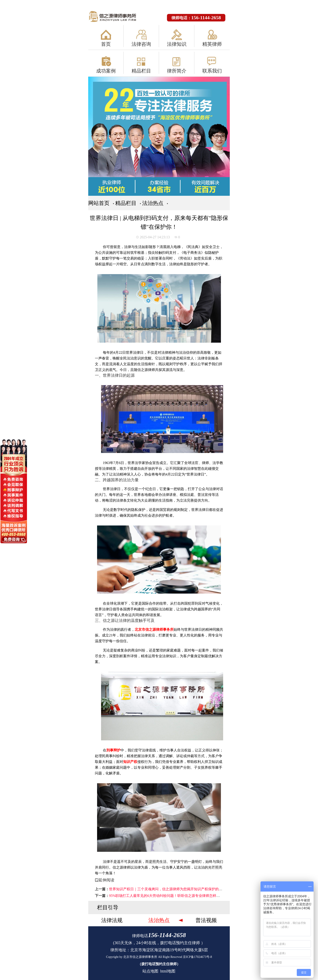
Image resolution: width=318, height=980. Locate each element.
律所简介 (177, 71)
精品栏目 (141, 71)
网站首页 (99, 203)
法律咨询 (141, 44)
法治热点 (153, 203)
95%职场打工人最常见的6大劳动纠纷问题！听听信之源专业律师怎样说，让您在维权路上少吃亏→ (186, 896)
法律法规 (112, 920)
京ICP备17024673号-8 (197, 957)
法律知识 (177, 44)
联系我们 (212, 71)
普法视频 (206, 920)
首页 (106, 44)
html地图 (168, 971)
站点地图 (150, 971)
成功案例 (106, 71)
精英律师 (212, 44)
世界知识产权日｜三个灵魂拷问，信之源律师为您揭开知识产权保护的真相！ (169, 889)
